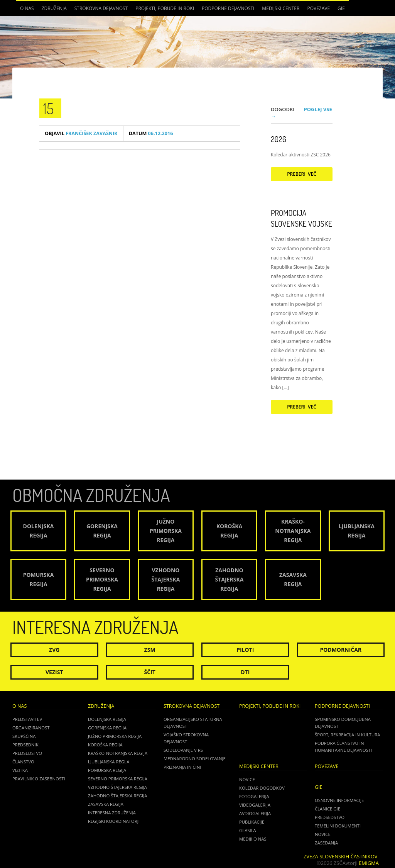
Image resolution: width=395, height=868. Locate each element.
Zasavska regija (106, 804)
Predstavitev (27, 719)
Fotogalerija (254, 796)
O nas (27, 8)
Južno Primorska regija (115, 736)
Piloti (245, 650)
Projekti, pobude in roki (165, 8)
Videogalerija (255, 805)
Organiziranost (31, 728)
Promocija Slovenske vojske (301, 218)
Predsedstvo (27, 753)
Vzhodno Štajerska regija (117, 787)
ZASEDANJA (326, 843)
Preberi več (302, 174)
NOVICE (323, 834)
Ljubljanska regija (109, 762)
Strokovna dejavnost (101, 8)
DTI (245, 672)
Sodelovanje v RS (183, 750)
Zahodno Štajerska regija (117, 796)
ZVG (54, 650)
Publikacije (252, 822)
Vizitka (20, 770)
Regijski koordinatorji (114, 821)
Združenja (54, 8)
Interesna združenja (112, 813)
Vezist (54, 672)
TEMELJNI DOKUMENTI (338, 826)
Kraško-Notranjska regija (118, 753)
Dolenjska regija (107, 719)
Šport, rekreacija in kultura (347, 735)
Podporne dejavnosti (228, 8)
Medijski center (281, 8)
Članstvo (23, 762)
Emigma (369, 863)
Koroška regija (105, 745)
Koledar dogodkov (262, 788)
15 (48, 108)
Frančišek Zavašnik (81, 133)
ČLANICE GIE (327, 809)
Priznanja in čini (182, 767)
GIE (341, 8)
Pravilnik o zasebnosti (39, 779)
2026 (279, 139)
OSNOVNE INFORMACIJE (339, 800)
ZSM (150, 650)
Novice (247, 779)
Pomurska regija (107, 770)
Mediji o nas (253, 839)
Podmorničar (341, 650)
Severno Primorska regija (118, 779)
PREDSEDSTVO (330, 817)
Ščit (150, 672)
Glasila (248, 830)
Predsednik (25, 745)
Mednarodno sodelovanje (195, 759)
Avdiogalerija (255, 813)
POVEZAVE (318, 8)
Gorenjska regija (107, 728)
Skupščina (24, 736)
